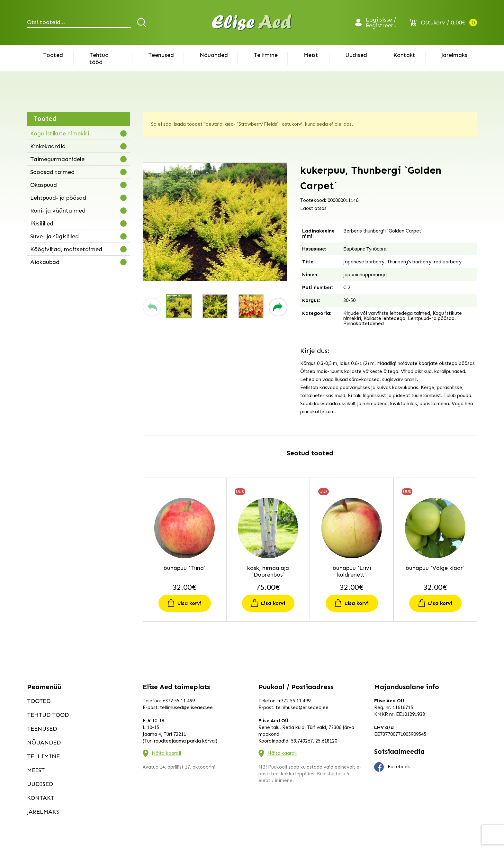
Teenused (161, 55)
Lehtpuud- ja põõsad (58, 198)
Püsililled (42, 224)
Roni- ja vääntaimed (58, 211)
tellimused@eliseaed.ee (186, 707)
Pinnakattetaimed (364, 324)
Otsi (143, 23)
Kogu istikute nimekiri (60, 133)
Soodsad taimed (52, 172)
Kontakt (404, 55)
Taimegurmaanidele (57, 159)
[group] (215, 222)
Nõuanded (214, 55)
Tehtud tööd (99, 59)
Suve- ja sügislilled (54, 236)
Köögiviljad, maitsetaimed (66, 249)
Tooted (53, 55)
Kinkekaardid (48, 146)
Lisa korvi (189, 603)
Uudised (356, 55)
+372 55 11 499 (179, 701)
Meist (311, 55)
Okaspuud (44, 185)
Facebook (392, 767)
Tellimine (266, 55)
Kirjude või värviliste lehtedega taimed (387, 313)
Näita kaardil (166, 753)
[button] (152, 307)
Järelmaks (454, 55)
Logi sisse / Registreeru (381, 23)
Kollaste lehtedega (384, 318)
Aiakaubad (45, 262)
